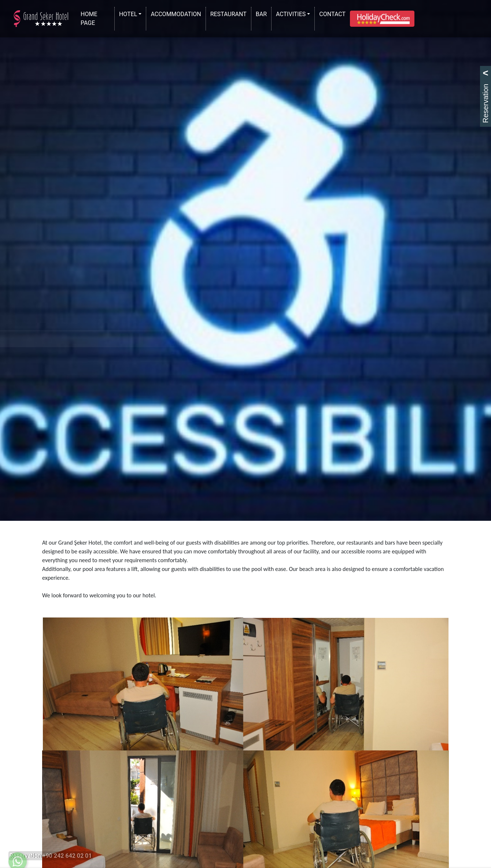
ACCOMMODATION (177, 14)
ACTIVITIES (291, 14)
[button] (382, 19)
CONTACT (334, 14)
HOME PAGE (97, 18)
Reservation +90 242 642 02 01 (51, 856)
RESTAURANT (230, 14)
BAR (263, 14)
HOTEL (128, 14)
